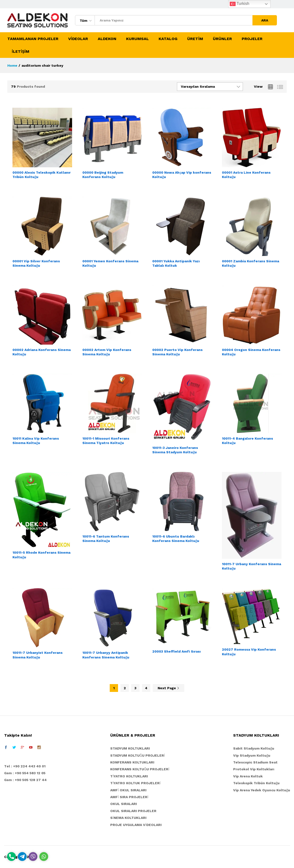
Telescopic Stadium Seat (255, 762)
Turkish (240, 4)
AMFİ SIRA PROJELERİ (129, 797)
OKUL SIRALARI (124, 804)
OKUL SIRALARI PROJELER (133, 811)
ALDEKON (107, 39)
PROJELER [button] (252, 39)
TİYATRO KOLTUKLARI (129, 776)
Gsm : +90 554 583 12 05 (25, 773)
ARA (265, 20)
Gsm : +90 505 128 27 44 (25, 780)
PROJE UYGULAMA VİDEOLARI (136, 825)
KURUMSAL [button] (137, 39)
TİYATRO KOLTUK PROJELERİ (135, 783)
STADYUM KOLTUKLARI (130, 748)
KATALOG (168, 39)
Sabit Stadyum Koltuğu (254, 748)
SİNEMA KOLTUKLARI (128, 818)
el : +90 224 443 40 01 (26, 766)
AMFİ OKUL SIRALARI (128, 790)
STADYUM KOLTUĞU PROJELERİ (138, 755)
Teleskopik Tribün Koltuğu (256, 783)
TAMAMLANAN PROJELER (33, 39)
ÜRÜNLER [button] (222, 39)
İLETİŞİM (21, 52)
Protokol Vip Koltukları (254, 769)
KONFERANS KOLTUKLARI (132, 762)
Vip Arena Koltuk (248, 776)
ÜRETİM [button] (195, 39)
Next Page (169, 688)
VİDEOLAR (78, 39)
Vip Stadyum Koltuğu (252, 755)
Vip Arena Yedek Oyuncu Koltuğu (262, 790)
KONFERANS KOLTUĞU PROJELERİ (140, 769)
